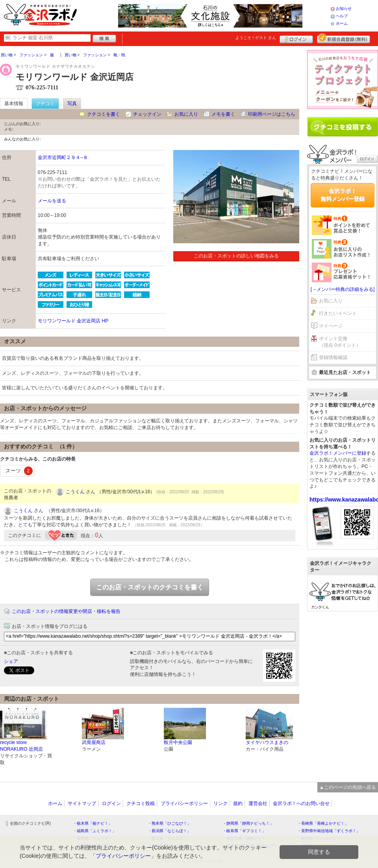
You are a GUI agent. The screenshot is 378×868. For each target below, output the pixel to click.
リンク (220, 803)
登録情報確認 (333, 357)
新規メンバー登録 (344, 38)
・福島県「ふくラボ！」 (94, 831)
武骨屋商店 (94, 742)
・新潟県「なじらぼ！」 (169, 831)
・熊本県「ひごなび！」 (169, 823)
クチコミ (45, 104)
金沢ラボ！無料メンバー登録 (343, 195)
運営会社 (258, 803)
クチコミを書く (104, 114)
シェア (11, 661)
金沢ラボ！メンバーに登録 (338, 453)
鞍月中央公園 (178, 742)
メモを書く (223, 114)
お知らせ (344, 8)
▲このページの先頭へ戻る (348, 787)
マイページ (331, 326)
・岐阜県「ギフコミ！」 (244, 831)
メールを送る (52, 201)
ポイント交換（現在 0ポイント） (340, 342)
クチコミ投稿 (141, 803)
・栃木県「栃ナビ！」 (93, 823)
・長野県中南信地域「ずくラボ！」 (329, 831)
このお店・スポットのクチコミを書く (150, 587)
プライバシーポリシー (184, 803)
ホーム (342, 23)
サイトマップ (82, 803)
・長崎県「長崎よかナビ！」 (323, 823)
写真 (72, 104)
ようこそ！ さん (256, 38)
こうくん (75, 492)
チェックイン (147, 114)
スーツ (19, 471)
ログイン (296, 38)
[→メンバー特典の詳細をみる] (343, 289)
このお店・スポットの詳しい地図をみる (236, 256)
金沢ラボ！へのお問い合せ (301, 803)
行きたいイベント (338, 313)
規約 (238, 803)
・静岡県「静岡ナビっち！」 (248, 823)
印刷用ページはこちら (272, 114)
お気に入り (186, 114)
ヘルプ (342, 16)
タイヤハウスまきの (267, 742)
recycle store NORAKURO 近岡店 (21, 746)
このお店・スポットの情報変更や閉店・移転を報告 (66, 611)
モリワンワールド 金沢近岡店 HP (73, 321)
